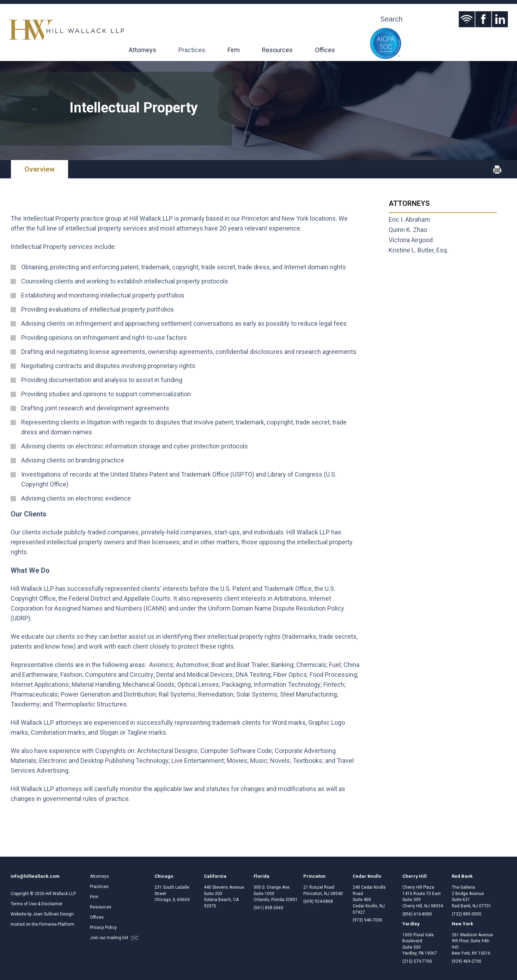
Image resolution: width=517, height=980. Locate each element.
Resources (277, 50)
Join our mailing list (114, 938)
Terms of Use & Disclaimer (37, 904)
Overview (39, 169)
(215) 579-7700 (417, 961)
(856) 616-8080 (417, 914)
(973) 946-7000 (367, 920)
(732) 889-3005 (467, 914)
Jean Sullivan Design (53, 914)
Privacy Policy (103, 927)
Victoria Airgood (411, 240)
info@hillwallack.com (35, 876)
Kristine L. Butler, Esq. (418, 250)
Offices (325, 50)
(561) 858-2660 (268, 908)
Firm (234, 50)
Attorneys (142, 50)
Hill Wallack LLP (61, 894)
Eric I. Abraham (409, 219)
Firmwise (48, 924)
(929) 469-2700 (467, 961)
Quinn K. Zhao (408, 230)
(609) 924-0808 (318, 901)
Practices (192, 50)
